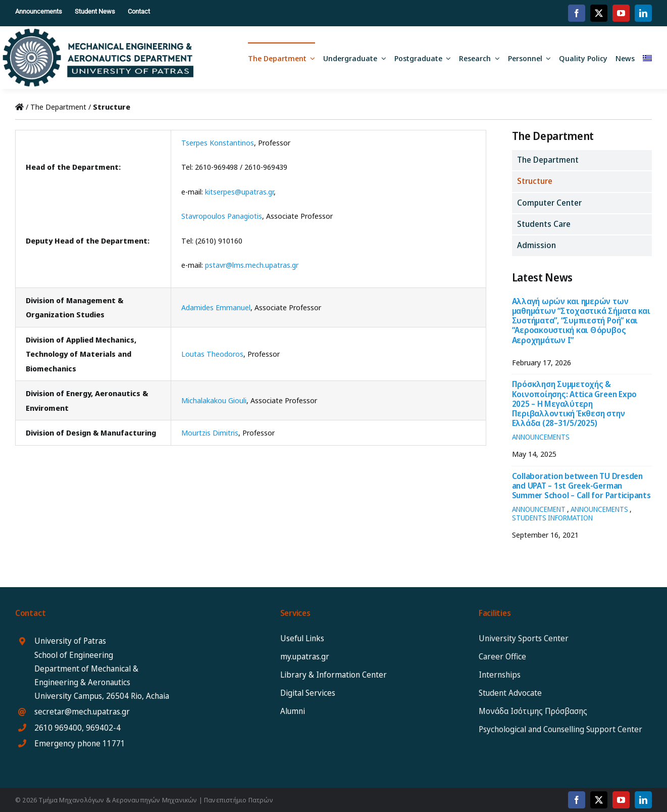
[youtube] (621, 13)
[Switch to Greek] (647, 58)
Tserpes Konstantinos (218, 142)
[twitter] (599, 13)
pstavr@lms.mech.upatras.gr (252, 265)
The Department (58, 107)
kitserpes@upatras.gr (239, 192)
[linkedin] (643, 13)
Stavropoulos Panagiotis (222, 216)
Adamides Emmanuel (216, 307)
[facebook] (577, 13)
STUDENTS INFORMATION (552, 518)
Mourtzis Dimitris (210, 433)
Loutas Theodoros (212, 354)
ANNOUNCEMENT (539, 509)
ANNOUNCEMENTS (541, 437)
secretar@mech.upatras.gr (82, 711)
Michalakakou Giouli (214, 400)
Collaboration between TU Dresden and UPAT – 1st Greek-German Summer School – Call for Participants (581, 486)
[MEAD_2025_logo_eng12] (98, 32)
